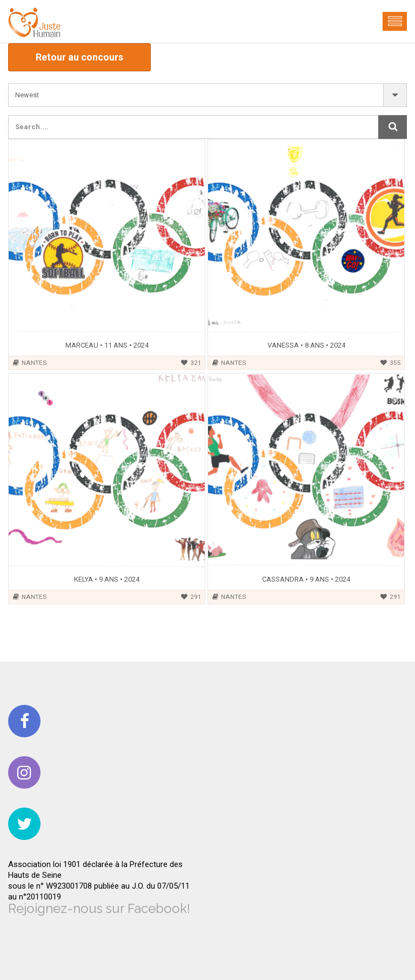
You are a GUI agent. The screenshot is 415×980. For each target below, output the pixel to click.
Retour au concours (79, 57)
